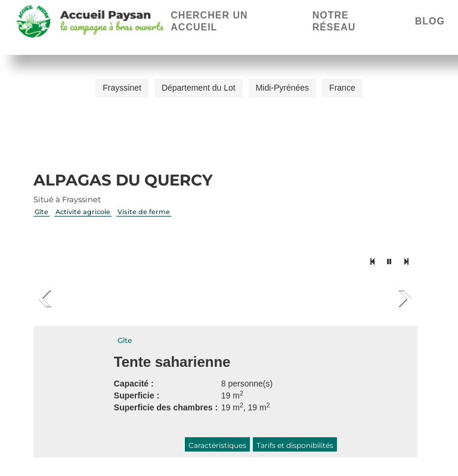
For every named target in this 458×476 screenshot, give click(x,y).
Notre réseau (334, 21)
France (342, 88)
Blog (430, 21)
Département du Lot (199, 88)
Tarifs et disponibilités (295, 445)
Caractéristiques (217, 445)
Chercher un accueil (209, 21)
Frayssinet (122, 88)
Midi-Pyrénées (282, 88)
